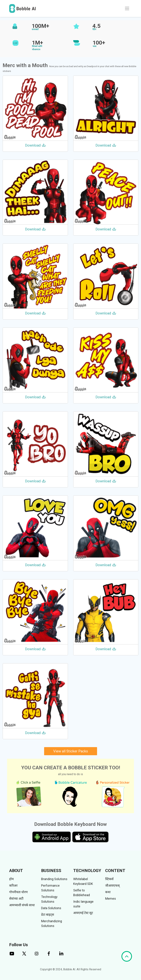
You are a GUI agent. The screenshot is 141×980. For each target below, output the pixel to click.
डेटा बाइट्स (48, 915)
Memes (111, 899)
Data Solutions (51, 908)
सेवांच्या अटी (16, 899)
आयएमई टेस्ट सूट (83, 913)
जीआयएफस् (112, 885)
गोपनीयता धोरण (18, 892)
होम (11, 879)
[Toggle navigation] (127, 8)
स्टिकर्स (109, 879)
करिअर (13, 885)
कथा (108, 892)
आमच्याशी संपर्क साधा (22, 905)
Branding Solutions (54, 879)
